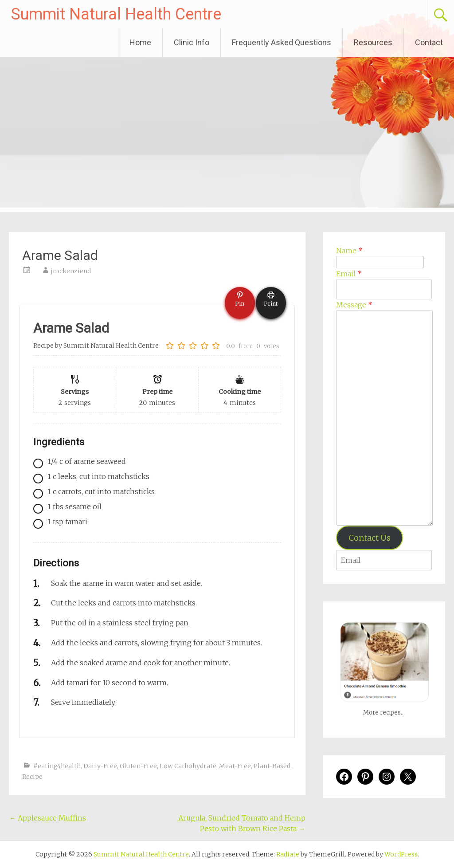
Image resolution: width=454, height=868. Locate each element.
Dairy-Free (100, 766)
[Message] (384, 418)
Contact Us (370, 538)
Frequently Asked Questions (282, 42)
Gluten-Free (138, 766)
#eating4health (57, 766)
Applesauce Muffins (48, 818)
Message (354, 305)
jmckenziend (71, 271)
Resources (373, 42)
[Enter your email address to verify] (384, 560)
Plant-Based (272, 766)
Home (140, 42)
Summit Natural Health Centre (116, 14)
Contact (429, 42)
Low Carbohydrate (188, 766)
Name (349, 251)
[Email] (384, 289)
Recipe (32, 777)
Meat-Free (235, 766)
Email (349, 274)
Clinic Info (192, 42)
